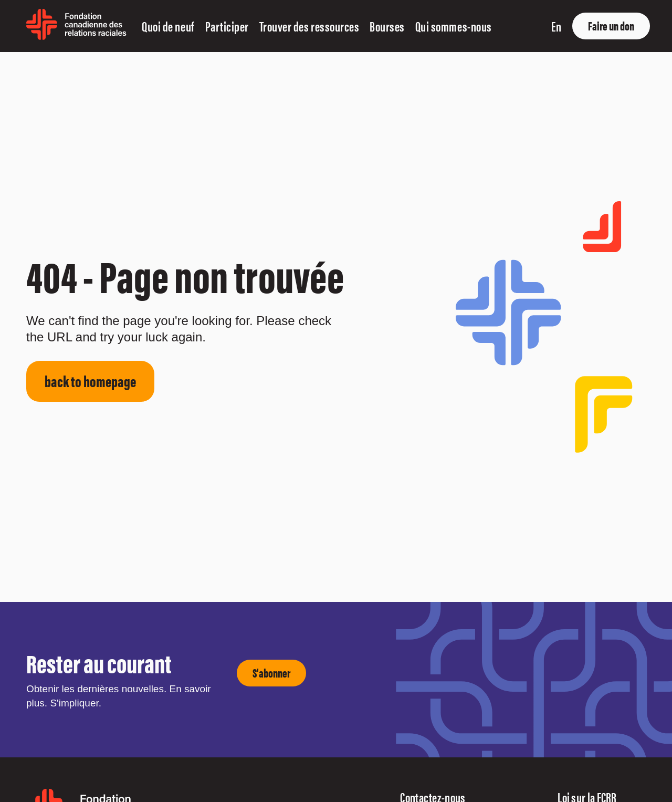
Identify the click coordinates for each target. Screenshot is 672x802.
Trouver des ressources (309, 26)
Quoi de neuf (168, 26)
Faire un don (611, 25)
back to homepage (90, 381)
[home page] (76, 36)
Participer (227, 26)
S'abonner (271, 673)
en (556, 26)
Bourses (387, 26)
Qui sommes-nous (454, 26)
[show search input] (534, 26)
